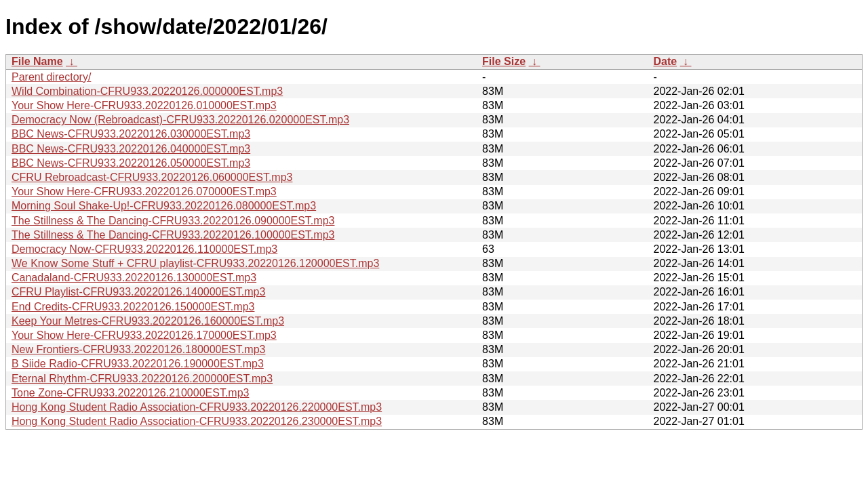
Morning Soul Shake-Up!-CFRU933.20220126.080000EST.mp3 (164, 206)
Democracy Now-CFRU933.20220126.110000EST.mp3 (144, 249)
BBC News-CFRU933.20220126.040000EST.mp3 (131, 149)
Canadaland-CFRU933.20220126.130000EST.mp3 (134, 278)
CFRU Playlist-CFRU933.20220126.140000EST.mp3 (138, 292)
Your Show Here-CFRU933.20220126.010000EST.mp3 (144, 105)
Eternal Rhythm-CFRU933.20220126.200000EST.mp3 (142, 379)
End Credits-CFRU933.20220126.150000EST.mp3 (133, 307)
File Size (504, 61)
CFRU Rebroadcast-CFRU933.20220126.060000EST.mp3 (152, 177)
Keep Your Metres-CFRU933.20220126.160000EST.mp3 (148, 321)
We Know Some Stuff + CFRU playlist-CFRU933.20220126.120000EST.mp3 (195, 263)
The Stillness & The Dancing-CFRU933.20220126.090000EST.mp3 (173, 221)
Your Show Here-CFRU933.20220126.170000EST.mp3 (144, 335)
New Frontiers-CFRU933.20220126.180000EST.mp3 (138, 349)
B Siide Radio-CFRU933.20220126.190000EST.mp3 (138, 364)
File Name (37, 61)
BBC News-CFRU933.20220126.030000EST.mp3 (131, 134)
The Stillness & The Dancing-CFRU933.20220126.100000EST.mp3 (173, 235)
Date (665, 61)
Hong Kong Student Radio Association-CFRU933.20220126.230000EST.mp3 (197, 421)
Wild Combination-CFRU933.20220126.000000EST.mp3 (147, 91)
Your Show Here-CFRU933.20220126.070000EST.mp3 (144, 191)
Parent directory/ (51, 77)
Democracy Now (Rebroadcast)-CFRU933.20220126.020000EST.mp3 (180, 120)
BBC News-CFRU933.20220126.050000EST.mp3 (131, 163)
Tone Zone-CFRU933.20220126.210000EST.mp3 (130, 393)
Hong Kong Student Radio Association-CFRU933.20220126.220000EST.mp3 (197, 407)
